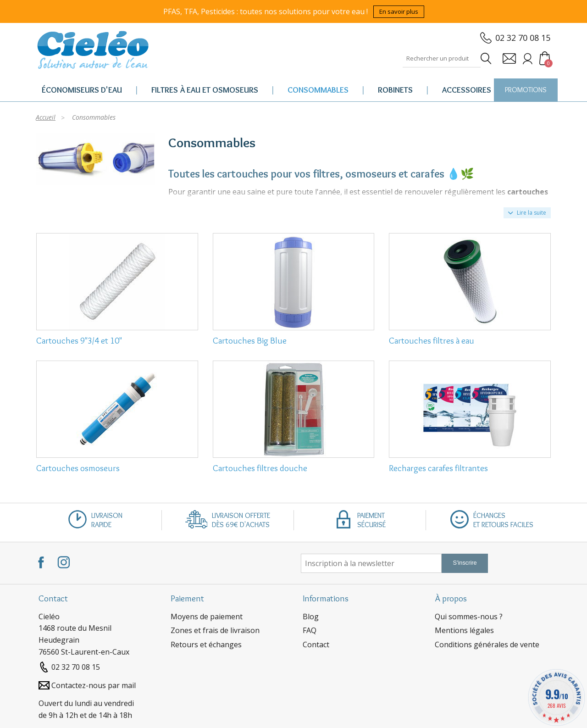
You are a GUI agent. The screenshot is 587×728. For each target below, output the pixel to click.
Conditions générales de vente (487, 645)
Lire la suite (527, 213)
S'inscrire (465, 563)
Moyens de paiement (207, 617)
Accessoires (467, 90)
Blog (311, 617)
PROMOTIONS (526, 90)
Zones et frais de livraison (215, 630)
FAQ (310, 630)
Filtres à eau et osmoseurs (205, 90)
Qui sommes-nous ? (469, 617)
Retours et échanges (206, 645)
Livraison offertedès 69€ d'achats (241, 520)
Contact (316, 645)
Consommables (318, 90)
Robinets (395, 90)
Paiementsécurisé (371, 520)
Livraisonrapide (107, 520)
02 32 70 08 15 (523, 38)
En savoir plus (399, 11)
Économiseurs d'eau (82, 90)
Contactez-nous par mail (94, 685)
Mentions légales (464, 630)
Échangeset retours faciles (503, 520)
